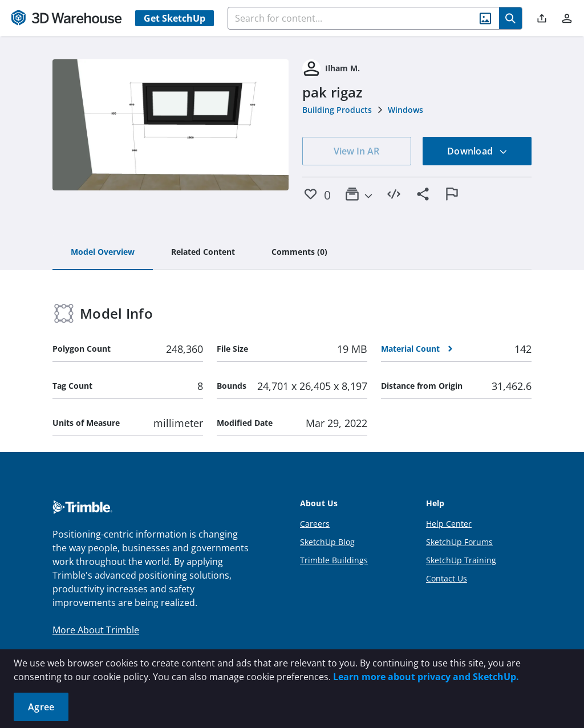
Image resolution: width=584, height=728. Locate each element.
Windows (405, 110)
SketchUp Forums (459, 542)
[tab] (103, 253)
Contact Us (447, 578)
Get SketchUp (175, 18)
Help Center (449, 524)
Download (477, 151)
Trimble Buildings (334, 560)
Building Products (337, 110)
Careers (315, 524)
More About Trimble (96, 630)
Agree (41, 707)
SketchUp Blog (327, 542)
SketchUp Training (461, 560)
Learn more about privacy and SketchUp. (426, 677)
